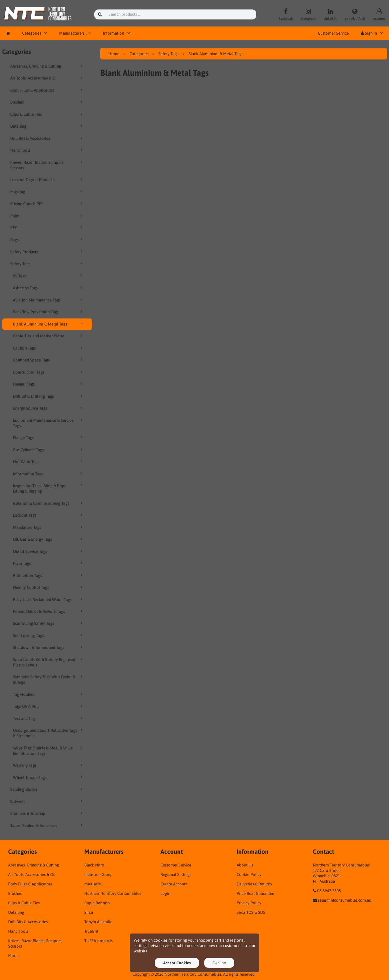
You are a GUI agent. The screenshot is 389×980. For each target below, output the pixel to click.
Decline (219, 963)
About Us (245, 865)
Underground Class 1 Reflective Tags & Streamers (49, 733)
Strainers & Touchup (47, 813)
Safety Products (47, 252)
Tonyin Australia (98, 922)
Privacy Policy (249, 903)
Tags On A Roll (49, 706)
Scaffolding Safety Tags (49, 623)
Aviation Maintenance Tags (49, 300)
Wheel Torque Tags (49, 777)
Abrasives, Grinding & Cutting (47, 66)
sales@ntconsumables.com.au (345, 900)
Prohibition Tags (49, 575)
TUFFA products (98, 941)
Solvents (47, 801)
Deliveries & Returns (254, 884)
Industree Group (98, 874)
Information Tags (49, 474)
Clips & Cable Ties (47, 114)
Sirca (89, 912)
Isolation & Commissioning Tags (49, 503)
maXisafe (93, 884)
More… (14, 956)
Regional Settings (176, 874)
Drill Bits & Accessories (47, 138)
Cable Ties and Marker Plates (49, 336)
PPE (47, 228)
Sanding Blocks (47, 789)
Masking (47, 192)
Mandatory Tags (49, 527)
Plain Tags (49, 563)
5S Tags (49, 276)
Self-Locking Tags (49, 635)
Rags (47, 240)
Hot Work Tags (49, 461)
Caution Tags (49, 348)
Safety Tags (47, 264)
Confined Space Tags (49, 360)
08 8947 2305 (329, 891)
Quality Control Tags (49, 587)
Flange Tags (49, 437)
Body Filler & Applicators (47, 90)
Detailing (47, 126)
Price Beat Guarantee (255, 893)
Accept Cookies (177, 963)
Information (113, 33)
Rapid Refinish (97, 903)
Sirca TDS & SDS (251, 912)
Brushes (47, 102)
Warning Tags (49, 765)
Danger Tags (49, 384)
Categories (32, 33)
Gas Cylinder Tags (49, 450)
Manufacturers (72, 33)
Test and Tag (49, 718)
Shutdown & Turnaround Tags (49, 647)
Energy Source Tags (49, 408)
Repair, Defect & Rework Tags (49, 611)
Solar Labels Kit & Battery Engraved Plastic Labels (49, 662)
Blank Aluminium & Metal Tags (49, 324)
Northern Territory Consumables (113, 893)
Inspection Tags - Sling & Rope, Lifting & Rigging (49, 488)
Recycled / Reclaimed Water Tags (49, 599)
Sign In (369, 33)
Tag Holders (49, 694)
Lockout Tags (49, 515)
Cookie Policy (249, 874)
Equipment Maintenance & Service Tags (49, 423)
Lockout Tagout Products (47, 180)
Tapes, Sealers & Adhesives (47, 825)
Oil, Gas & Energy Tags (49, 539)
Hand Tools (47, 150)
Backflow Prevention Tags (49, 312)
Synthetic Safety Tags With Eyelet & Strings (49, 679)
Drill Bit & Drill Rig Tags (49, 396)
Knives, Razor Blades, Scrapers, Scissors (47, 165)
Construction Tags (49, 372)
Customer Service (333, 33)
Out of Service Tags (49, 551)
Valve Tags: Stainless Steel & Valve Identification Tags (49, 750)
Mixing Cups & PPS (47, 204)
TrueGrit (91, 931)
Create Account (174, 884)
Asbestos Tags (49, 288)
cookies (161, 940)
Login (165, 893)
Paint (47, 216)
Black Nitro (94, 865)
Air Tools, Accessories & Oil (47, 78)
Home (114, 54)
